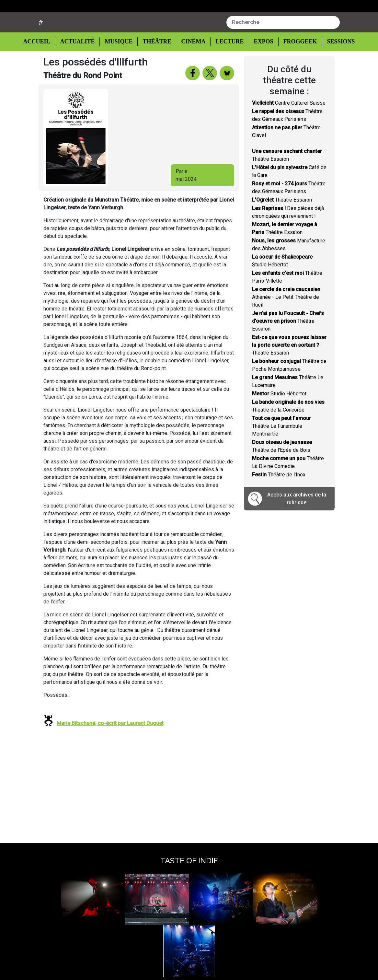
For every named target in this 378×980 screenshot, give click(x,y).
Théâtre (156, 66)
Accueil (42, 66)
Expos (260, 66)
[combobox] (283, 47)
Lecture (227, 66)
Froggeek (296, 66)
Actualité (79, 66)
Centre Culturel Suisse (289, 128)
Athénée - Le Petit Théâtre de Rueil (286, 322)
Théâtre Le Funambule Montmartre (281, 451)
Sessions (337, 66)
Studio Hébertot (279, 418)
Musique (119, 66)
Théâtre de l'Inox (279, 499)
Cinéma (192, 66)
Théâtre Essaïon (282, 224)
